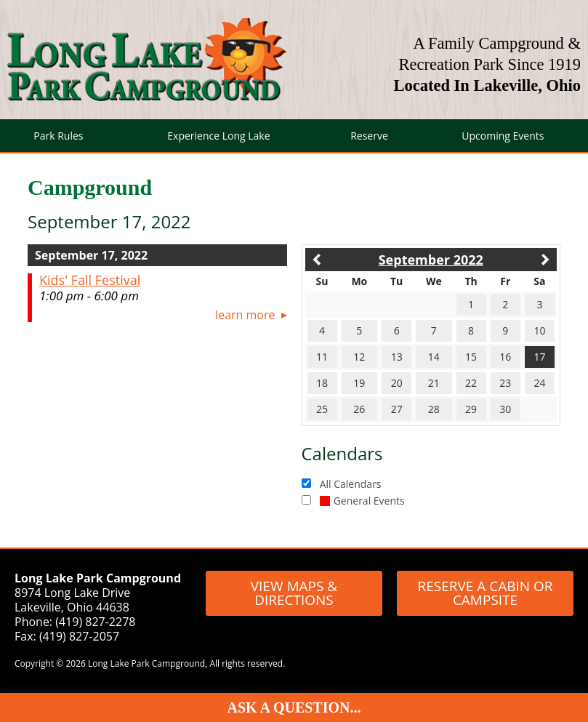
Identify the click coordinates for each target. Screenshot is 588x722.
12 (359, 357)
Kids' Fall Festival (90, 280)
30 (505, 409)
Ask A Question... (294, 707)
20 (397, 383)
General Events (362, 501)
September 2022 (431, 260)
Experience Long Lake (218, 136)
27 (397, 409)
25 (322, 409)
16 (505, 357)
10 (539, 330)
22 (471, 383)
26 (359, 409)
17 (539, 357)
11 (322, 357)
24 (539, 383)
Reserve (369, 136)
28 (434, 409)
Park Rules (58, 136)
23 (505, 383)
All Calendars (351, 484)
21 (434, 383)
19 (359, 383)
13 (397, 357)
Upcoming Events (503, 136)
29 (471, 409)
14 (434, 357)
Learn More (245, 315)
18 (322, 383)
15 (471, 357)
